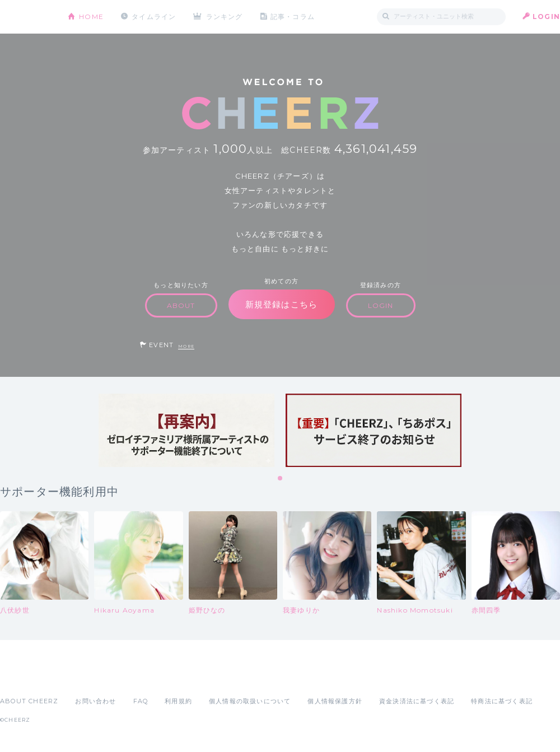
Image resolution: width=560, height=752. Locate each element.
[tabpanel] (186, 430)
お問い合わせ (95, 701)
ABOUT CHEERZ (29, 701)
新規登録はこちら (282, 304)
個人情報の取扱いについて (250, 701)
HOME (91, 17)
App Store (26, 676)
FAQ (141, 701)
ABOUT (181, 305)
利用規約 (178, 701)
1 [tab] (281, 479)
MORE (186, 346)
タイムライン (154, 17)
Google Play (85, 676)
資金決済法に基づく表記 (417, 701)
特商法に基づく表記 (502, 701)
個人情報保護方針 (335, 701)
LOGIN (546, 17)
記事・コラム (293, 17)
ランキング (225, 17)
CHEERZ (25, 17)
